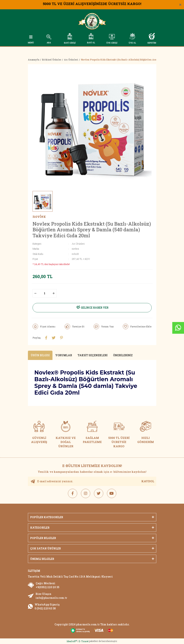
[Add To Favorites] (137, 326)
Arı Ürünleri (78, 244)
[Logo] (92, 22)
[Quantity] (45, 293)
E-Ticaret (84, 641)
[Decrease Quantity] (36, 293)
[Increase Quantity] (54, 293)
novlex (39, 216)
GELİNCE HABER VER (92, 308)
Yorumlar (64, 355)
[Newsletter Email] (92, 481)
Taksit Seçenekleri (93, 355)
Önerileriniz (123, 355)
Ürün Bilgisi (40, 355)
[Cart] (152, 39)
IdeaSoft (72, 641)
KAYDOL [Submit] (148, 481)
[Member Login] (112, 39)
